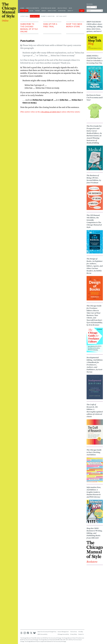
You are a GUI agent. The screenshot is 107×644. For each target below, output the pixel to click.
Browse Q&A (35, 16)
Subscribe (62, 11)
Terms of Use (74, 632)
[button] (96, 7)
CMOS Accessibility (42, 634)
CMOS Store (52, 11)
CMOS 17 (70, 11)
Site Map (81, 632)
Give (70, 8)
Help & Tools (62, 8)
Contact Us (81, 634)
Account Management (63, 632)
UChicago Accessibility (63, 634)
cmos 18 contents (32, 8)
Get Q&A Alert (62, 16)
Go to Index (90, 4)
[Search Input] (95, 11)
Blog (31, 11)
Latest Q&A (24, 16)
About (44, 11)
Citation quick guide (48, 8)
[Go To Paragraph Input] (92, 7)
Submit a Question (48, 16)
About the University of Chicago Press (47, 632)
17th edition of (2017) (51, 112)
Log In (82, 11)
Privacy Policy (74, 634)
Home (22, 8)
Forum (37, 11)
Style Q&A (24, 11)
